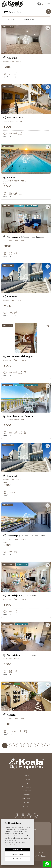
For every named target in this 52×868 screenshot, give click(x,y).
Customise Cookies (17, 854)
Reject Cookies (18, 859)
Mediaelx (42, 856)
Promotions (26, 787)
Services (26, 795)
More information (11, 845)
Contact (26, 806)
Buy (26, 783)
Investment (26, 791)
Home (26, 775)
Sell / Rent (26, 798)
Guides (26, 802)
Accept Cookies (18, 849)
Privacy (40, 852)
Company (26, 779)
